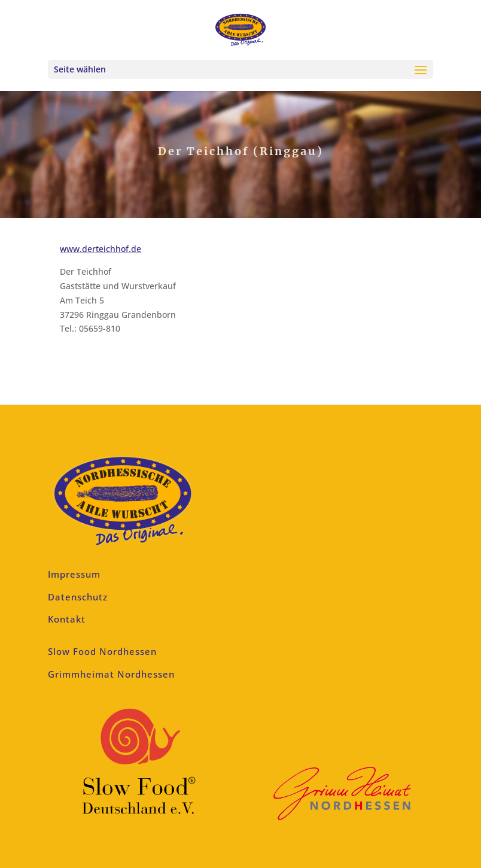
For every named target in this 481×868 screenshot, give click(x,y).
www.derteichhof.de (101, 249)
